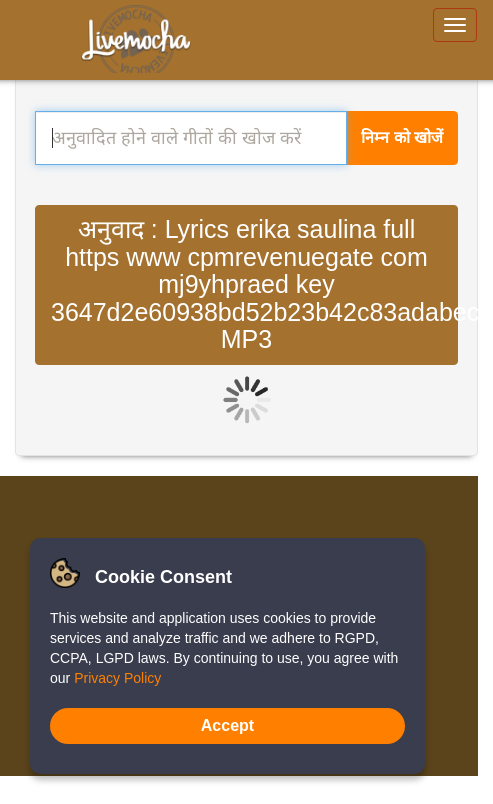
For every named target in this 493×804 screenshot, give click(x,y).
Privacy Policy (117, 678)
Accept (227, 725)
